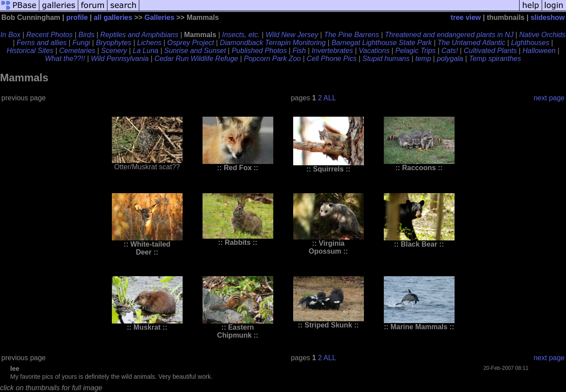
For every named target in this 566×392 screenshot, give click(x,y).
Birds (86, 35)
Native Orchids (542, 35)
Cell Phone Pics (331, 59)
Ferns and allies (42, 43)
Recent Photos (49, 35)
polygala (450, 59)
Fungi (81, 43)
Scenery (114, 51)
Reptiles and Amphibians (139, 35)
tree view (466, 17)
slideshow (548, 17)
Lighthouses (530, 43)
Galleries (160, 17)
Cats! (449, 51)
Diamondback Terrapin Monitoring (273, 43)
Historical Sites (30, 51)
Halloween (539, 51)
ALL (330, 98)
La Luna (145, 51)
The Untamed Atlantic (472, 43)
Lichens (149, 43)
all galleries (113, 17)
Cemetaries (77, 51)
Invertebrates (332, 51)
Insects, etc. (241, 35)
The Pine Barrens (352, 35)
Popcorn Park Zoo (272, 59)
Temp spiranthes (495, 59)
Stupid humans (386, 59)
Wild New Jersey (292, 35)
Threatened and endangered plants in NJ (449, 35)
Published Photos (259, 51)
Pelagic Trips (415, 51)
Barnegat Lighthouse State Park (382, 43)
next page (549, 98)
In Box (10, 35)
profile (77, 17)
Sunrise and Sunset (195, 51)
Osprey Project (191, 43)
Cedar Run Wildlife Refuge (196, 59)
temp (423, 59)
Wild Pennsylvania (120, 59)
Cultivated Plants (490, 51)
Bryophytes (114, 43)
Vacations (374, 51)
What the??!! (65, 59)
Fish (299, 51)
